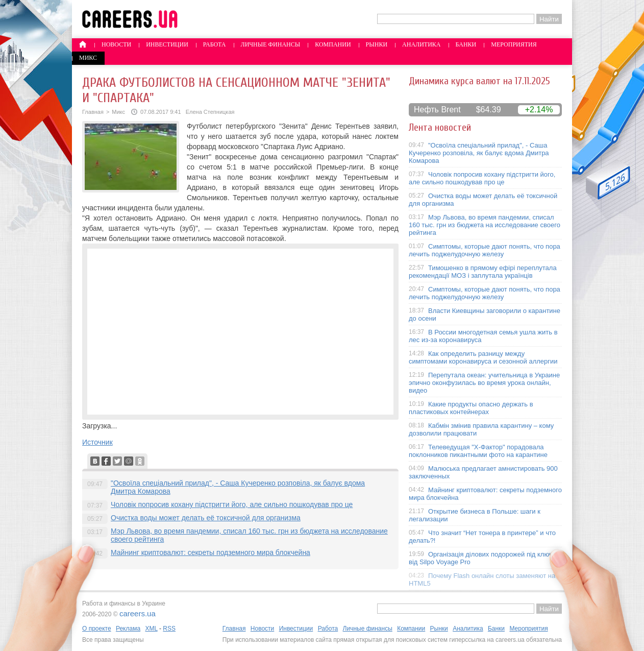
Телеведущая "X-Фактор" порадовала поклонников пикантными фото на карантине (478, 451)
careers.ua (138, 613)
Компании (333, 44)
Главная (93, 112)
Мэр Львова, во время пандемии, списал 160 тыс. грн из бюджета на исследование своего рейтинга (485, 225)
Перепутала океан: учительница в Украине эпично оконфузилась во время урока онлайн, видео (484, 383)
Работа (215, 44)
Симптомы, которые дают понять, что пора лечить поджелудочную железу (485, 250)
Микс (88, 58)
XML (151, 629)
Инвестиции (167, 44)
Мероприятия (514, 44)
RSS (169, 629)
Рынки (377, 44)
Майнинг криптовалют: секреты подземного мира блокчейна (210, 552)
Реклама (128, 629)
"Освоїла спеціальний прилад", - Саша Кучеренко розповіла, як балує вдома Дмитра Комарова (479, 153)
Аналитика (421, 44)
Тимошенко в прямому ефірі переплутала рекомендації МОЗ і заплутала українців (483, 272)
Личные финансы (271, 44)
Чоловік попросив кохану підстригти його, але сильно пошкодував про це (232, 504)
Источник (97, 442)
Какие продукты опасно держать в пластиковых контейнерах (471, 408)
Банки (466, 44)
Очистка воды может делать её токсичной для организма (206, 518)
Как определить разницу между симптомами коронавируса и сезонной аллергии (483, 357)
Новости (116, 44)
